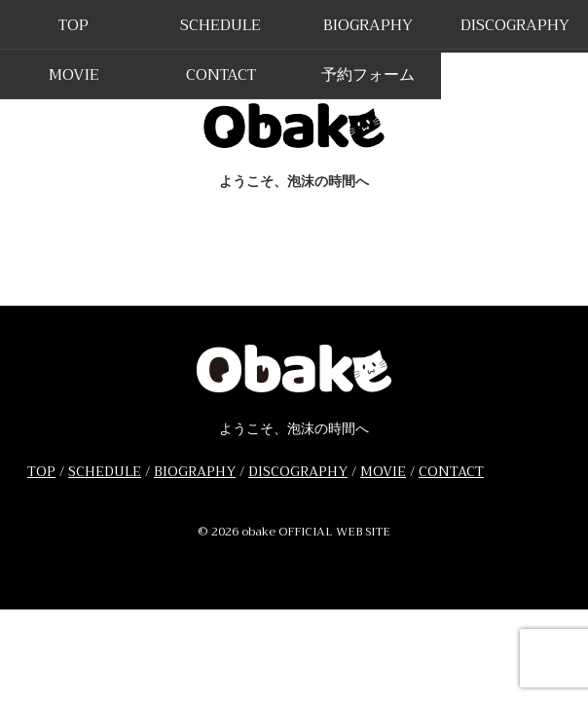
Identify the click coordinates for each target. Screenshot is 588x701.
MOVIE (74, 75)
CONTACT (221, 75)
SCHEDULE (220, 25)
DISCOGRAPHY (515, 25)
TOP (73, 25)
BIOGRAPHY (368, 25)
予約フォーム (368, 75)
